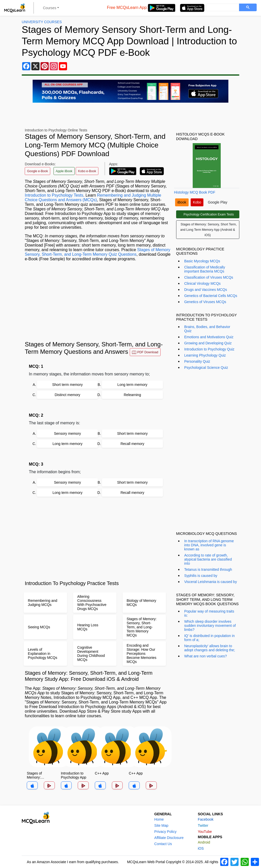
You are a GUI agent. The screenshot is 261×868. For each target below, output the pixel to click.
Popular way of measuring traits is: (209, 613)
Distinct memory (67, 395)
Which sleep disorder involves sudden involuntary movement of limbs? (210, 626)
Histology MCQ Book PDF (195, 192)
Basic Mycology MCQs (202, 261)
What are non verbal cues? (206, 656)
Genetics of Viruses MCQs (205, 302)
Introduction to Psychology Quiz (209, 349)
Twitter (203, 825)
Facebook (206, 819)
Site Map (161, 825)
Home (159, 819)
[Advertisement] (98, 301)
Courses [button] (50, 8)
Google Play (217, 202)
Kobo (197, 202)
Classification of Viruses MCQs (209, 277)
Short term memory (68, 385)
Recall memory (132, 444)
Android (204, 842)
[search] (222, 8)
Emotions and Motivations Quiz (209, 337)
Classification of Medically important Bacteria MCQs (205, 269)
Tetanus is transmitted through (208, 569)
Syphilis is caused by (201, 576)
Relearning (132, 395)
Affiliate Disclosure (169, 838)
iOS (201, 848)
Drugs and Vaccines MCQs (206, 290)
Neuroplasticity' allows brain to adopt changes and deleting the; (210, 648)
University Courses (42, 22)
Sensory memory (68, 433)
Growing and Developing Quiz (208, 343)
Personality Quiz (197, 361)
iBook (182, 202)
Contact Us (163, 844)
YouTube (205, 832)
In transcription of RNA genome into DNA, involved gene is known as (209, 545)
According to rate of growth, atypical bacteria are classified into (208, 559)
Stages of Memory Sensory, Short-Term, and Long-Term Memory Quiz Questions (97, 252)
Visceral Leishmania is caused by (211, 582)
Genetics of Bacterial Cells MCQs (211, 296)
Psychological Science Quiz (206, 368)
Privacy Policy (165, 832)
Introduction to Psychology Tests (54, 195)
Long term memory (132, 385)
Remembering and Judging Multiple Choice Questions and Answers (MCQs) (93, 198)
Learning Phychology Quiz (205, 355)
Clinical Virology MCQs (203, 283)
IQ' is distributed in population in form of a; (210, 638)
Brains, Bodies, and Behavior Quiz (207, 329)
